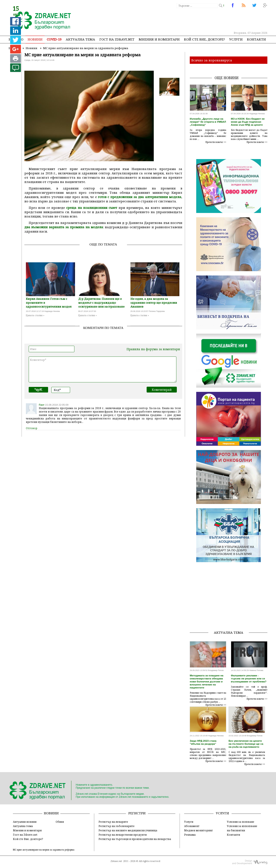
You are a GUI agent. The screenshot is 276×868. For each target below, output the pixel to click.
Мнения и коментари (159, 39)
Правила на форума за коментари (153, 349)
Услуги (236, 39)
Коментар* (103, 369)
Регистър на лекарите (113, 822)
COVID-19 (54, 39)
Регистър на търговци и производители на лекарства (135, 839)
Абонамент (192, 826)
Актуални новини (25, 822)
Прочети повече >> (216, 142)
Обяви (60, 822)
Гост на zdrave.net (117, 39)
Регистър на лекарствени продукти (123, 835)
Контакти (256, 39)
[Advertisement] (188, 19)
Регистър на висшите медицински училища (128, 830)
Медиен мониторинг (198, 830)
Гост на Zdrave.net (25, 835)
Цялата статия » (35, 315)
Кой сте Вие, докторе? (204, 39)
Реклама (190, 835)
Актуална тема (80, 39)
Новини (35, 39)
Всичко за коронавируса (212, 60)
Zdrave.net (116, 861)
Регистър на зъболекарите (117, 826)
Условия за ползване (241, 822)
